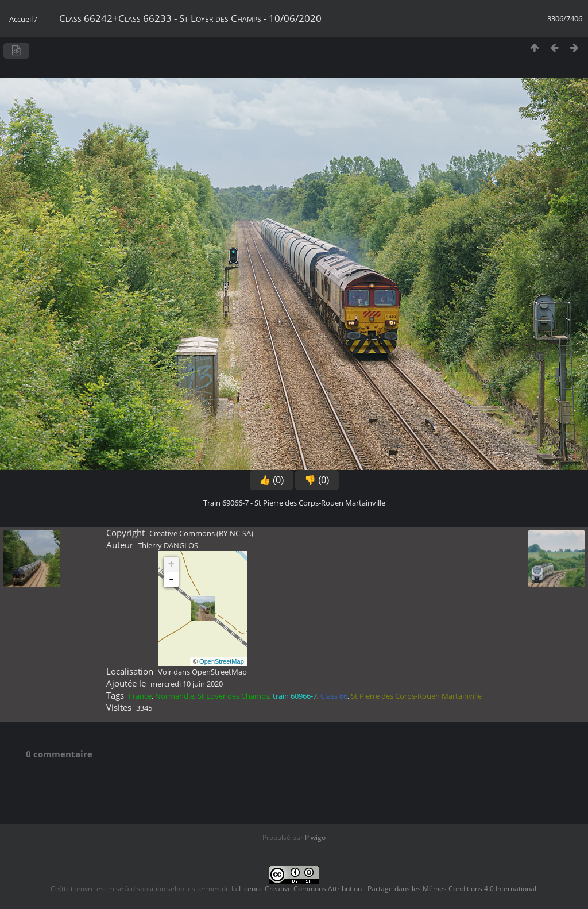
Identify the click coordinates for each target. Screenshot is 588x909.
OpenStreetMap (222, 661)
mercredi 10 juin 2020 (187, 684)
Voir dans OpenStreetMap (202, 672)
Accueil (21, 19)
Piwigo (315, 837)
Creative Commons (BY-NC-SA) (201, 533)
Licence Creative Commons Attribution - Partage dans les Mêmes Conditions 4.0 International (388, 889)
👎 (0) (317, 480)
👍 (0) (272, 480)
